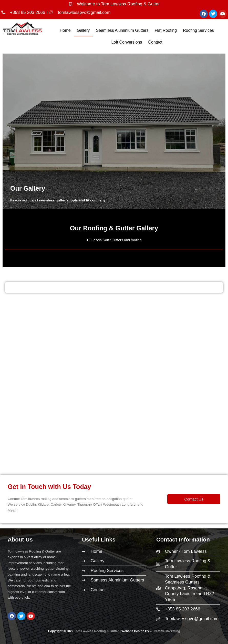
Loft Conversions (127, 42)
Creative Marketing (166, 631)
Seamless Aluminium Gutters (122, 30)
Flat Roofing (166, 30)
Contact (155, 42)
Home (65, 30)
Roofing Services (198, 30)
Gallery (83, 30)
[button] (194, 499)
